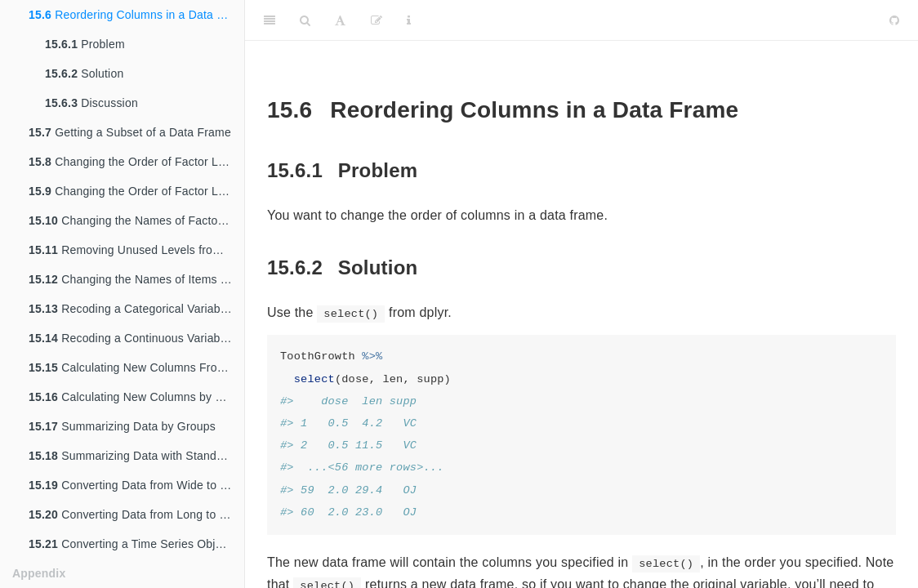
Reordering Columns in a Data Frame (136, 15)
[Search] (305, 20)
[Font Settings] (340, 20)
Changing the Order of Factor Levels (136, 162)
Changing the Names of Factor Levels (136, 220)
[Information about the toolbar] (409, 20)
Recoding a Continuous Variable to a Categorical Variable (136, 338)
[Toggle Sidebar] (270, 20)
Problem (85, 44)
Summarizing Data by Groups (122, 426)
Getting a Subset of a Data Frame (130, 132)
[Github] (894, 20)
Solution (84, 73)
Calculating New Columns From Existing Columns (136, 367)
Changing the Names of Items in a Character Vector (136, 279)
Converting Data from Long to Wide (136, 514)
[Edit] (377, 20)
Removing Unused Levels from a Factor (136, 250)
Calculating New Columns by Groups (136, 397)
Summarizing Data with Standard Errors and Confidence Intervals (136, 456)
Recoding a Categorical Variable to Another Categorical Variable (136, 309)
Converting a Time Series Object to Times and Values (136, 544)
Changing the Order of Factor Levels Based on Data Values (136, 191)
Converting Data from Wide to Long (136, 485)
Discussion (91, 103)
